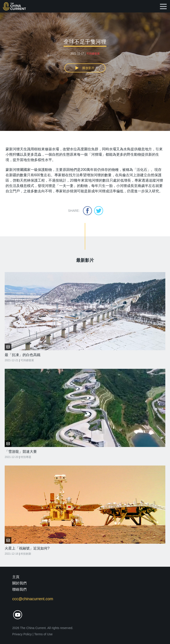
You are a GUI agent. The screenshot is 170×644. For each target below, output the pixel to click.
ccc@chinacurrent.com (33, 599)
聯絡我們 (19, 589)
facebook (87, 211)
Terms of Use (43, 634)
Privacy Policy (22, 634)
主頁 (16, 577)
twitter (99, 211)
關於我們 (19, 583)
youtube (18, 615)
